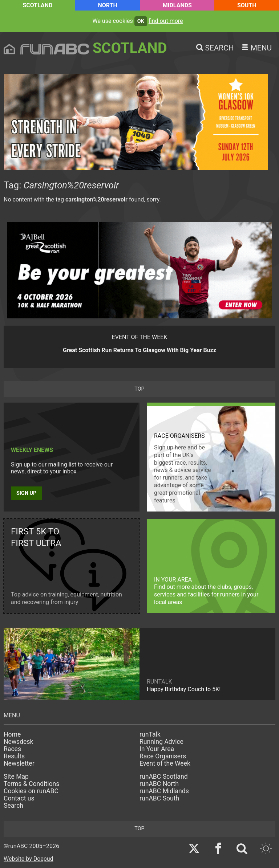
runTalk (150, 734)
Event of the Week (165, 763)
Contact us (19, 798)
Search (13, 806)
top (139, 389)
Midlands (177, 5)
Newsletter (19, 763)
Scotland (37, 5)
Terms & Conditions (31, 784)
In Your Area (157, 749)
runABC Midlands (164, 791)
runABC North (159, 784)
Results (14, 756)
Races (12, 749)
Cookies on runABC (31, 791)
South (247, 5)
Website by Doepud (29, 859)
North (107, 5)
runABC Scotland (164, 777)
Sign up (26, 493)
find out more (166, 21)
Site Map (16, 777)
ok (141, 21)
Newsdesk (18, 742)
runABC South (159, 798)
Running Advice (161, 742)
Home (12, 734)
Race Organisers (163, 756)
